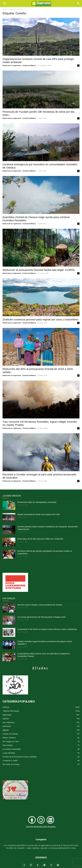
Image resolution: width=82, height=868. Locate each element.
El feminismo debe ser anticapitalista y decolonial (37, 502)
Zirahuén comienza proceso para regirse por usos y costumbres (40, 319)
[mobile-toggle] (4, 3)
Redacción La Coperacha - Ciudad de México (19, 65)
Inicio (4, 9)
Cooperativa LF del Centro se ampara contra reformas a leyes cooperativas (47, 629)
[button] (78, 3)
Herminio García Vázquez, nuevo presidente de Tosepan (40, 605)
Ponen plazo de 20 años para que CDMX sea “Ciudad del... (41, 539)
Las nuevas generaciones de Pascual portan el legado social (41, 617)
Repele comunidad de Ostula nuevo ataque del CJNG (39, 514)
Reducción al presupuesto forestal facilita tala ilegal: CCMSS (39, 270)
